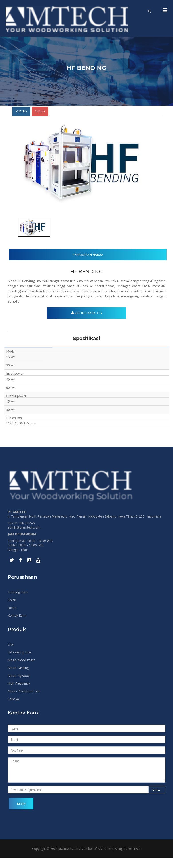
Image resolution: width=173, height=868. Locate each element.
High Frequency (19, 694)
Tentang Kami (18, 602)
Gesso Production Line (24, 701)
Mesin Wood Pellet (21, 670)
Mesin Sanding (18, 678)
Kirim (21, 814)
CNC (11, 655)
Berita (12, 618)
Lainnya (13, 709)
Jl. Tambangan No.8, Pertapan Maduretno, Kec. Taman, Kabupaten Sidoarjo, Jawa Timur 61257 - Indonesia (85, 527)
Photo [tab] (21, 120)
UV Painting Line (19, 662)
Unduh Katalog (86, 323)
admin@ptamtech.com (24, 538)
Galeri (12, 610)
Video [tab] (40, 120)
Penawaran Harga (88, 263)
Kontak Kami (17, 626)
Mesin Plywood (19, 686)
